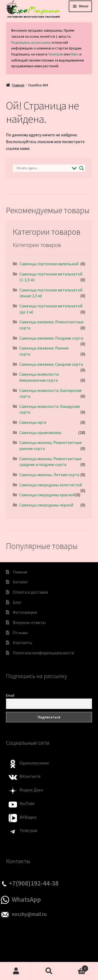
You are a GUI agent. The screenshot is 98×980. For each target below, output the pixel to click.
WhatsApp (26, 899)
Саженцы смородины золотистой (51, 485)
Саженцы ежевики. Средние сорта (51, 364)
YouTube (27, 803)
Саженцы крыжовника (40, 432)
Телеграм (56, 54)
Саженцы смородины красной (47, 495)
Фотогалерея (25, 612)
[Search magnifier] (82, 168)
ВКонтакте (30, 776)
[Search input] (43, 168)
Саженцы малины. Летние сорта (49, 475)
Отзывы (20, 633)
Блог (17, 602)
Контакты (22, 643)
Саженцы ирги (33, 422)
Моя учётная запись (16, 971)
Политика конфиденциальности (43, 653)
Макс (75, 54)
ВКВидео (28, 817)
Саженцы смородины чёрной (46, 505)
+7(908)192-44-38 (34, 883)
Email (10, 695)
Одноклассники (34, 763)
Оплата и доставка (30, 592)
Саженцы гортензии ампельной (49, 264)
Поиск (49, 971)
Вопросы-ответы (29, 622)
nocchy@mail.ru (29, 914)
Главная (18, 85)
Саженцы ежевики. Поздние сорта (51, 338)
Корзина (77, 967)
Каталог (21, 582)
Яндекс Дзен (31, 790)
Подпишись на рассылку (31, 42)
